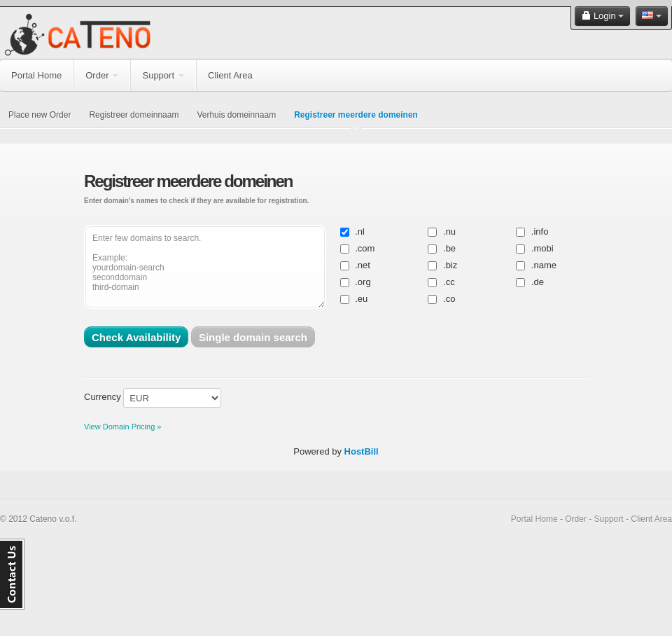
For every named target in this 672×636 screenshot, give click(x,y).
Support (163, 75)
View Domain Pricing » (122, 427)
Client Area (230, 75)
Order (102, 75)
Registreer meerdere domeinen (356, 115)
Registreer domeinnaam (134, 115)
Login (602, 16)
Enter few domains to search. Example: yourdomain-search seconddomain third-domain (205, 267)
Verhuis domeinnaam (236, 115)
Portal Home (36, 75)
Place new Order (40, 115)
